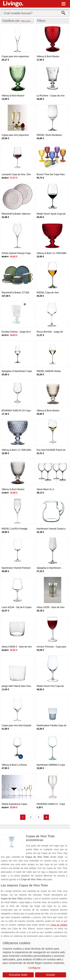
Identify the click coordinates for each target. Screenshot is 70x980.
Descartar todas (18, 975)
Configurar (34, 968)
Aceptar (51, 975)
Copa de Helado (59, 925)
